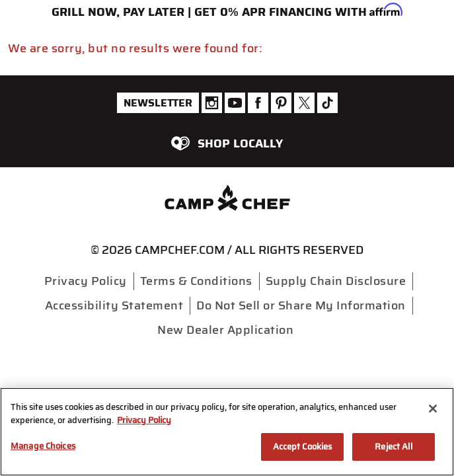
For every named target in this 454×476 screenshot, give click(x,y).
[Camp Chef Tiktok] (327, 103)
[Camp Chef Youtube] (235, 103)
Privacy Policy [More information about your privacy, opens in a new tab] (144, 420)
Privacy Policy (86, 281)
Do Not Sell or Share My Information (301, 305)
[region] (227, 432)
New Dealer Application (225, 330)
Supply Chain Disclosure (336, 281)
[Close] (433, 409)
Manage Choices (43, 446)
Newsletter (158, 103)
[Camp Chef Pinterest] (281, 103)
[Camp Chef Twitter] (304, 103)
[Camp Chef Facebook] (258, 103)
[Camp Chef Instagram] (212, 103)
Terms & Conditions (196, 281)
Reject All (393, 447)
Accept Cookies (303, 447)
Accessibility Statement (114, 305)
